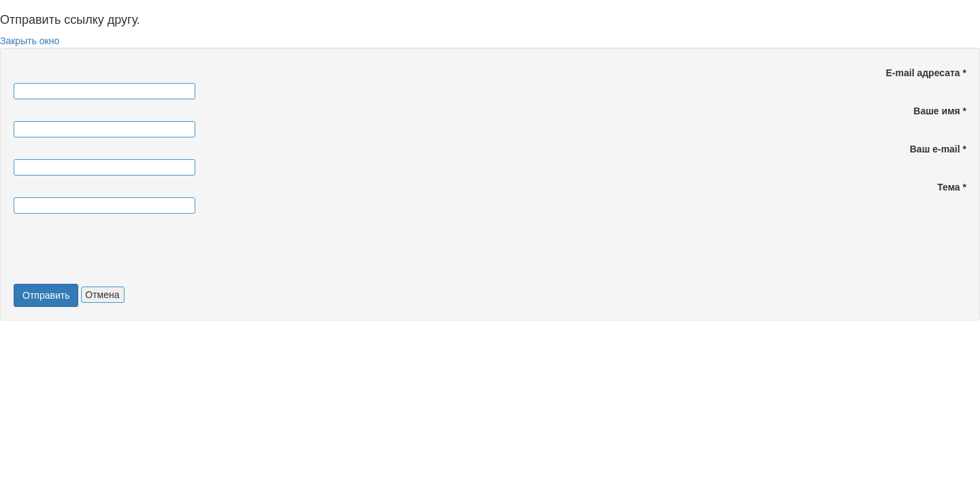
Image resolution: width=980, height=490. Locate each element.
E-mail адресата (926, 73)
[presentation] (118, 250)
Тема (952, 187)
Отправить (46, 295)
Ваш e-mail (938, 149)
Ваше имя (940, 111)
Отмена (102, 295)
